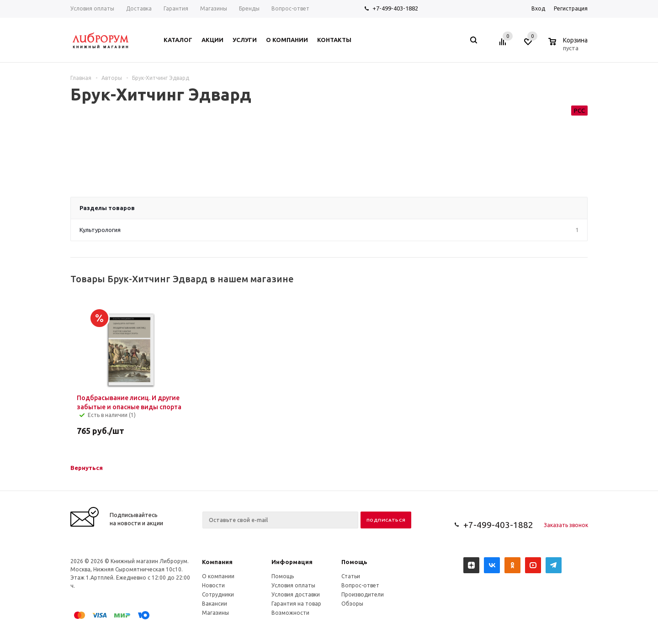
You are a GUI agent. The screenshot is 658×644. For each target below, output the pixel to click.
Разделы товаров (107, 208)
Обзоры (352, 604)
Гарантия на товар (296, 604)
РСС (579, 111)
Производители (363, 594)
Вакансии (215, 604)
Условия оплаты (293, 585)
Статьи (351, 576)
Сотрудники (218, 594)
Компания (217, 562)
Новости (213, 585)
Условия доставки (296, 594)
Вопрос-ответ (360, 585)
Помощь (354, 562)
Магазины (215, 613)
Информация (292, 562)
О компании (218, 576)
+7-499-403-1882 (395, 8)
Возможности (290, 613)
